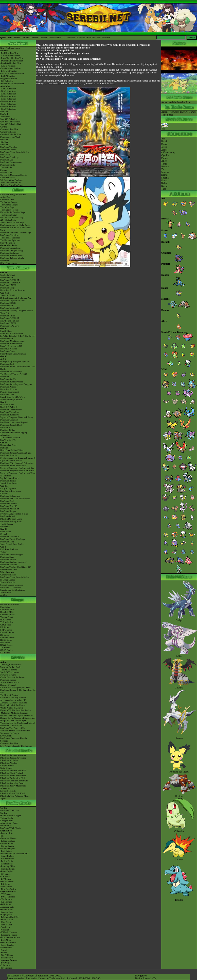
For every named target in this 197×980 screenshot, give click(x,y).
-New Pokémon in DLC (11, 183)
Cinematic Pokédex (9, 129)
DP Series (5, 635)
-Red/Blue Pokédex (9, 53)
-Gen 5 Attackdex (8, 99)
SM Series (5, 653)
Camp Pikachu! (7, 765)
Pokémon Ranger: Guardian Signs (16, 453)
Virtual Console (7, 582)
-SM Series (5, 874)
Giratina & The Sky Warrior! (13, 698)
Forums (25, 38)
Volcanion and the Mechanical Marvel (18, 723)
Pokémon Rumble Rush (11, 344)
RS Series (5, 627)
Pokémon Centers (8, 150)
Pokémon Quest (7, 351)
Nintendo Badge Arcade (11, 399)
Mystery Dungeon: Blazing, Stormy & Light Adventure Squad (18, 459)
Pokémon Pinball (8, 559)
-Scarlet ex (5, 927)
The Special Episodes (10, 238)
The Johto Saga (7, 207)
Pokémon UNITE (8, 285)
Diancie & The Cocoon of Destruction (18, 718)
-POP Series (6, 904)
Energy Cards (6, 821)
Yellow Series (7, 622)
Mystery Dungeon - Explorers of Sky (17, 468)
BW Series (5, 642)
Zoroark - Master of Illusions (13, 703)
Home (17, 38)
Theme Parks (6, 167)
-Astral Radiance (8, 856)
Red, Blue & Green (9, 549)
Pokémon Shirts (7, 165)
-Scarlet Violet (7, 843)
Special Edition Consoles (12, 585)
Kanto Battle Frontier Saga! (13, 212)
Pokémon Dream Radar (11, 410)
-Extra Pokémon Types (11, 815)
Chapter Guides (7, 615)
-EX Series (5, 884)
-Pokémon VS (7, 958)
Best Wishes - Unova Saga (12, 217)
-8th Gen (4, 142)
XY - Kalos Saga (8, 220)
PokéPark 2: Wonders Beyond (14, 422)
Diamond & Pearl (8, 445)
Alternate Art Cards (9, 823)
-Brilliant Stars (7, 859)
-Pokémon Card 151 (10, 917)
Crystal (4, 534)
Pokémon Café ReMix (11, 280)
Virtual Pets (6, 592)
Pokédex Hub (55, 38)
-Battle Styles (6, 871)
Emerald (4, 493)
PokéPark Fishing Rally (11, 521)
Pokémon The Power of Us (13, 728)
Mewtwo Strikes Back (10, 667)
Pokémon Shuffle (8, 379)
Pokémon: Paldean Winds (12, 258)
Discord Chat (6, 172)
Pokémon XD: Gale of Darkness (15, 499)
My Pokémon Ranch (10, 478)
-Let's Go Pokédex (9, 71)
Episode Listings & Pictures (13, 195)
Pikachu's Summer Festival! (13, 770)
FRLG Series (6, 630)
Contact (34, 38)
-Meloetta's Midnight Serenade (14, 713)
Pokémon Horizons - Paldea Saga (15, 233)
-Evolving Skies (8, 866)
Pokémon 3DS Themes (11, 587)
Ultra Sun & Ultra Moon (12, 333)
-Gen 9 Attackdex (8, 109)
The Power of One (9, 670)
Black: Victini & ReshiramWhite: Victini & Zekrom (12, 706)
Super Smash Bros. (9, 570)
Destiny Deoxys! (8, 685)
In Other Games (7, 580)
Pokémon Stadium (9, 565)
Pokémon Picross (8, 387)
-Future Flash (6, 909)
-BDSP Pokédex (8, 76)
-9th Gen (4, 139)
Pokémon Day (7, 160)
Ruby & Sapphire (8, 488)
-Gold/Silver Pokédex (10, 56)
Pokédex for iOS (8, 440)
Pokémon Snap (7, 557)
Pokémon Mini (7, 542)
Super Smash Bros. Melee (12, 544)
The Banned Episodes (10, 240)
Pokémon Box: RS (9, 506)
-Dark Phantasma (8, 942)
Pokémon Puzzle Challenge (13, 539)
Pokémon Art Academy (11, 372)
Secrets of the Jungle (10, 733)
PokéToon (5, 261)
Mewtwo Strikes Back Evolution (15, 731)
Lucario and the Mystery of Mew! (16, 687)
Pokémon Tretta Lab (10, 412)
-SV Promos (6, 894)
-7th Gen (4, 144)
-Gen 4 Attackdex (8, 96)
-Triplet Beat (6, 925)
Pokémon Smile (7, 316)
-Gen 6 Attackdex (8, 101)
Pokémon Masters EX (10, 283)
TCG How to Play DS (10, 438)
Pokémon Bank (7, 364)
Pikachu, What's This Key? (13, 793)
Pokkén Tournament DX (11, 346)
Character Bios (7, 200)
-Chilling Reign (7, 869)
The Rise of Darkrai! (10, 695)
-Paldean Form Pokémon (12, 185)
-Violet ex (5, 930)
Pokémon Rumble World (12, 382)
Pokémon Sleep (7, 288)
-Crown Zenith (7, 846)
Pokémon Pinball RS (10, 509)
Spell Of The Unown (10, 672)
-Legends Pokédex (9, 78)
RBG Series (6, 620)
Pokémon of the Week (10, 137)
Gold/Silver (6, 532)
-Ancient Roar (7, 912)
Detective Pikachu (9, 349)
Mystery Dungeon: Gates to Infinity (17, 417)
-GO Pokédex (6, 81)
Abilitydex (5, 117)
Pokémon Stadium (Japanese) (14, 562)
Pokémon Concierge (10, 157)
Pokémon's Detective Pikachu (14, 738)
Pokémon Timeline (9, 147)
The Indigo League (9, 202)
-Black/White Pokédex (11, 63)
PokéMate (5, 526)
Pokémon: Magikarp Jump (12, 341)
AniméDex (5, 197)
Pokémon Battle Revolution (13, 465)
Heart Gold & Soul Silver (12, 450)
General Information (10, 604)
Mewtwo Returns (8, 675)
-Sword (4, 950)
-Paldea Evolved (8, 841)
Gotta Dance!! (7, 768)
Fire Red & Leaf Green (11, 491)
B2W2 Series (6, 645)
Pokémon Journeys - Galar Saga (15, 225)
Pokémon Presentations (11, 162)
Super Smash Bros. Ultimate (13, 354)
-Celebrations (6, 864)
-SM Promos (6, 899)
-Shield (4, 953)
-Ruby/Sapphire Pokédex (12, 58)
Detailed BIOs (7, 612)
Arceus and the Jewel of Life (13, 700)
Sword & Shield (8, 295)
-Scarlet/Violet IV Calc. (11, 134)
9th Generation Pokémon (12, 180)
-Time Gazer (6, 947)
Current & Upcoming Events (13, 175)
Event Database (7, 178)
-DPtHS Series (7, 881)
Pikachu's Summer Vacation (13, 755)
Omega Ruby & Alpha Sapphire (15, 361)
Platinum (4, 448)
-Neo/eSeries (6, 887)
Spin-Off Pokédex (8, 119)
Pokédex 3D (6, 427)
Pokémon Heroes (8, 680)
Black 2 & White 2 (9, 407)
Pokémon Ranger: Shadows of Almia (17, 471)
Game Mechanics (8, 132)
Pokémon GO (6, 278)
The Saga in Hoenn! (9, 210)
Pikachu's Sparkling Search (13, 783)
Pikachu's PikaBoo (9, 763)
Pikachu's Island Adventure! (13, 776)
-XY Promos (6, 902)
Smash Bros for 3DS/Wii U (13, 397)
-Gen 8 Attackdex (8, 106)
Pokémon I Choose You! (11, 726)
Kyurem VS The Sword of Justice (16, 710)
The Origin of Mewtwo (11, 665)
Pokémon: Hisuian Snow (12, 255)
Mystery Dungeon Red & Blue (14, 514)
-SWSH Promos (8, 897)
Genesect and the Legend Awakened (17, 715)
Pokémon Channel (9, 504)
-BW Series (6, 879)
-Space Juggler (7, 945)
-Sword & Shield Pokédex (12, 73)
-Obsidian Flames (8, 838)
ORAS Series (6, 650)
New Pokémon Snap (10, 321)
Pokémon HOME (8, 303)
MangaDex (5, 607)
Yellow (4, 552)
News (3, 48)
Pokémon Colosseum (10, 496)
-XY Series (5, 876)
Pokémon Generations (10, 248)
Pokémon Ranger (8, 511)
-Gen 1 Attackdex (8, 89)
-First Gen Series (8, 889)
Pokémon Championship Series (15, 152)
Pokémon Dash (7, 501)
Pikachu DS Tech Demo (11, 519)
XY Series (5, 648)
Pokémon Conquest (9, 420)
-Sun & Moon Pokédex (11, 68)
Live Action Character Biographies (16, 746)
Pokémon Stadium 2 (10, 537)
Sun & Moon (6, 331)
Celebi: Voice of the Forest (12, 677)
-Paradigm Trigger (9, 935)
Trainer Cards (6, 818)
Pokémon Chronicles (10, 235)
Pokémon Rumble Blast (11, 425)
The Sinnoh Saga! (8, 215)
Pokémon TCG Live (10, 326)
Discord (43, 38)
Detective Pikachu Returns (12, 290)
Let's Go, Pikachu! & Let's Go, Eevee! (18, 336)
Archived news (13, 48)
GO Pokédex (69, 38)
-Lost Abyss (6, 940)
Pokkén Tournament (9, 392)
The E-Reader (7, 524)
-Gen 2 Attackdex (8, 91)
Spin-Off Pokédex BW (11, 124)
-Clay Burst (6, 922)
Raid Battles (6, 826)
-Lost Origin (6, 851)
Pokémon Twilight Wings (12, 250)
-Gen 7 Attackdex (8, 104)
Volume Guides (7, 617)
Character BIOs (7, 609)
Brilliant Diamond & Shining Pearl (16, 298)
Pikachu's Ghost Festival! (12, 773)
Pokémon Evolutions (10, 253)
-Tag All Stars (7, 955)
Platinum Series (7, 637)
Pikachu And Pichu (9, 760)
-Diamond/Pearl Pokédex (12, 61)
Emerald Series (7, 632)
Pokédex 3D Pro (8, 430)
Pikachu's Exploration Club (13, 778)
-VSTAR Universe (9, 932)
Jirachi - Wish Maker (10, 682)
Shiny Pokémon (7, 243)
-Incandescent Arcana (10, 937)
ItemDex (4, 111)
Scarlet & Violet (8, 275)
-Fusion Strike (7, 861)
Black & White (7, 405)
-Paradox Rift (6, 833)
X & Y (3, 359)
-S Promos (5, 965)
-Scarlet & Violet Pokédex (12, 84)
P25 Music (5, 155)
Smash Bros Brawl (9, 483)
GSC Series (6, 625)
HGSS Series (6, 640)
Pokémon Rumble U (10, 415)
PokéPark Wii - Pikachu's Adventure (17, 463)
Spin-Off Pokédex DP (10, 122)
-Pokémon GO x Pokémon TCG (15, 854)
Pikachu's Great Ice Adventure (14, 781)
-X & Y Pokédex (8, 66)
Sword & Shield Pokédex (88, 38)
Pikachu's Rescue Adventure (13, 758)
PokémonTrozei (7, 516)
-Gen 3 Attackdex (8, 94)
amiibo (3, 595)
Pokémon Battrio (8, 481)
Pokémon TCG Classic (11, 828)
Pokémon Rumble (8, 455)
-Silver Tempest (7, 848)
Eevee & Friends (8, 791)
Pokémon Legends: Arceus (12, 300)
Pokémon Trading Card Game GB (16, 567)
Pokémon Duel (7, 394)
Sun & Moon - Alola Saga (12, 222)
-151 (2, 836)
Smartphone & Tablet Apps (13, 590)
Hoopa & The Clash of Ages (13, 720)
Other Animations (8, 263)
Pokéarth (106, 38)
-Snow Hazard (7, 920)
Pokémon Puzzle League (12, 554)
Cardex (4, 127)
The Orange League (9, 205)
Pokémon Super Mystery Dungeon (16, 384)
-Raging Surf (6, 914)
